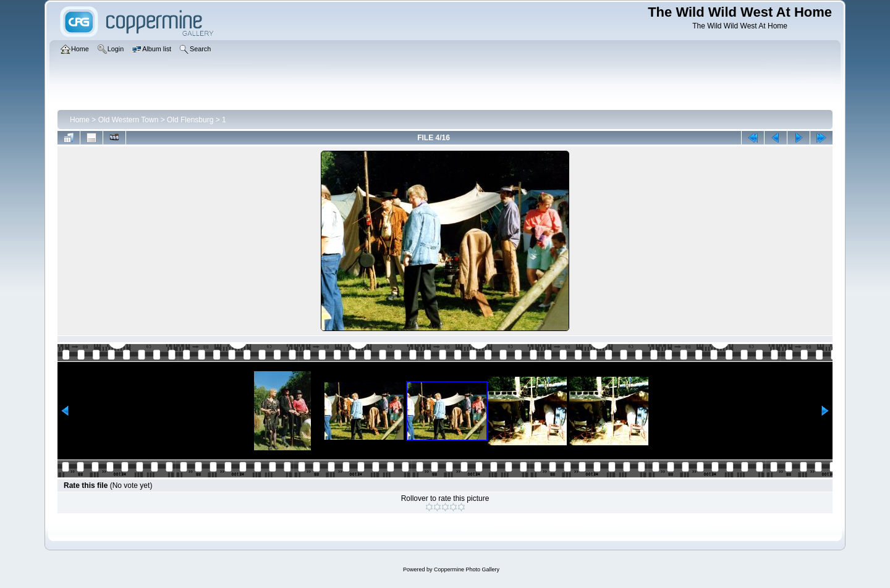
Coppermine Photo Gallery (467, 569)
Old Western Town (129, 120)
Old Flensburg (190, 120)
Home (80, 120)
